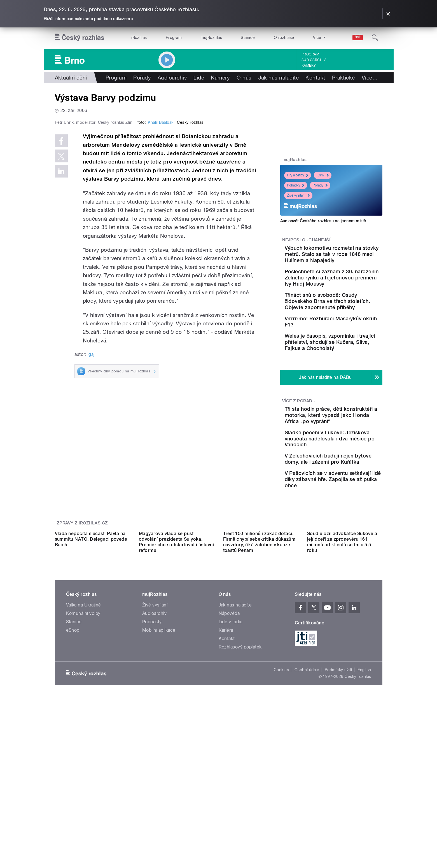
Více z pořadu (299, 440)
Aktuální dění (71, 78)
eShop (73, 746)
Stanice (248, 38)
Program (174, 38)
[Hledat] (375, 38)
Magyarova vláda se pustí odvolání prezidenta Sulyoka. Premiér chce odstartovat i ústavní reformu (176, 658)
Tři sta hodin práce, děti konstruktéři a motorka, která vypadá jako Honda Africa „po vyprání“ (347, 457)
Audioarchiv (314, 60)
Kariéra (226, 746)
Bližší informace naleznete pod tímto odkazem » (88, 19)
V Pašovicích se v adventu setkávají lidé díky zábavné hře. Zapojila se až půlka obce (349, 542)
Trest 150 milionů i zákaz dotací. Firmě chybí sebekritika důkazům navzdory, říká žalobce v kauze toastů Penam (259, 658)
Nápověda (229, 729)
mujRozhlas (211, 38)
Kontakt (315, 78)
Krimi (323, 175)
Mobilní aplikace (159, 746)
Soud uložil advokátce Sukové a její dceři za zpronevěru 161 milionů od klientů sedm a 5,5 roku (342, 658)
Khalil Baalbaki (161, 241)
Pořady (142, 78)
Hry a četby (298, 175)
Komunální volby (83, 729)
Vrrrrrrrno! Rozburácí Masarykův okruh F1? (342, 340)
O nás (244, 78)
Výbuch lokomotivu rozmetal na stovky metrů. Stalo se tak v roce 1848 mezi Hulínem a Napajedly (348, 257)
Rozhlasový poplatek (240, 763)
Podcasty (152, 737)
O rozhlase (284, 38)
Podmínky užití (338, 785)
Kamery (309, 66)
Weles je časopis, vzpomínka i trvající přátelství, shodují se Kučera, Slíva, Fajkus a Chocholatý (344, 375)
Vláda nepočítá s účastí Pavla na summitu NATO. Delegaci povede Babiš (91, 655)
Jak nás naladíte (279, 78)
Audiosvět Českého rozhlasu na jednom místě (323, 221)
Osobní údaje (307, 785)
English (364, 785)
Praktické (343, 78)
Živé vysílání (298, 195)
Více (370, 78)
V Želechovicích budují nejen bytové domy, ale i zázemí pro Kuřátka (344, 513)
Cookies (281, 785)
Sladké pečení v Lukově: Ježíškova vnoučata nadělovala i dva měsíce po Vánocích (349, 487)
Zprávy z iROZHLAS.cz (82, 589)
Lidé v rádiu (231, 737)
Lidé (199, 78)
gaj (91, 473)
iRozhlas (139, 38)
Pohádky (296, 185)
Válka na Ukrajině (84, 721)
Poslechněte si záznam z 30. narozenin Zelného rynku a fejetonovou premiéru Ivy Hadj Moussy (348, 287)
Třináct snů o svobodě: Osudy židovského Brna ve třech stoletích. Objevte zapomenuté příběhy (349, 317)
